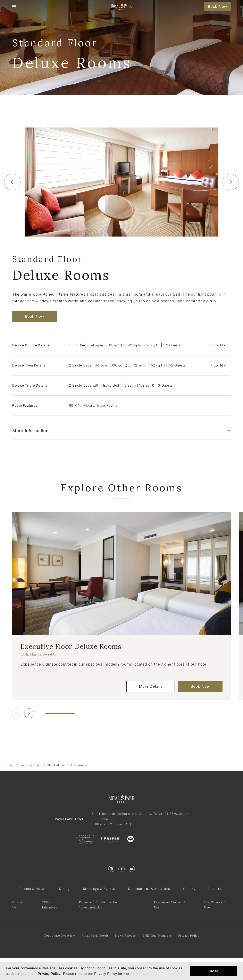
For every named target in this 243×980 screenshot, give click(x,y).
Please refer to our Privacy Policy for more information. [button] (107, 974)
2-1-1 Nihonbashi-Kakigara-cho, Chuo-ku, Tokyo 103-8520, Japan (140, 814)
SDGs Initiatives (50, 905)
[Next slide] (231, 182)
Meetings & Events (99, 889)
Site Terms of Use (214, 905)
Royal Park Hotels (95, 936)
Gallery (189, 889)
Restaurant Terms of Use (169, 905)
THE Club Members (157, 936)
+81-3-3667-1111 (103, 819)
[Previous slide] (12, 182)
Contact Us (18, 905)
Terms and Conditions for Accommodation (98, 905)
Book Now (217, 6)
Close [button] (214, 971)
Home (11, 765)
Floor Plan (219, 345)
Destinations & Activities (149, 889)
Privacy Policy (189, 936)
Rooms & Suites (31, 765)
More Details (151, 686)
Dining (64, 889)
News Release (125, 936)
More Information (30, 431)
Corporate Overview (59, 936)
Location (216, 889)
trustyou (149, 838)
